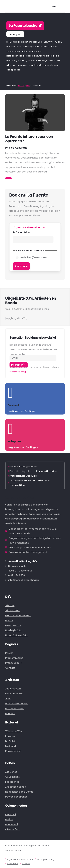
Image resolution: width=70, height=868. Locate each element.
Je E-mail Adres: (23, 232)
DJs (28, 85)
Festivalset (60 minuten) (33, 257)
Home (21, 85)
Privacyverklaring (18, 372)
